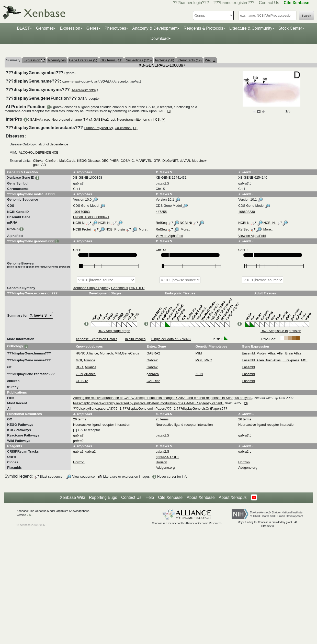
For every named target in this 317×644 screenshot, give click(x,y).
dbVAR (185, 161)
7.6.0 (30, 515)
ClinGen (51, 161)
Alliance (92, 353)
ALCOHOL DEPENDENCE (39, 152)
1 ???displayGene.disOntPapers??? (201, 409)
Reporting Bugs (103, 497)
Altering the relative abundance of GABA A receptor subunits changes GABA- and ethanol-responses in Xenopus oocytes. (163, 398)
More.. (144, 229)
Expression (70, 28)
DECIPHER (110, 161)
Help (150, 497)
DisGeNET (170, 161)
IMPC (208, 360)
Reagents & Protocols (203, 28)
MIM (118, 353)
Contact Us (269, 3)
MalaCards (67, 161)
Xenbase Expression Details (97, 339)
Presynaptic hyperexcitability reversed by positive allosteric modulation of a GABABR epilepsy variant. (148, 403)
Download (159, 38)
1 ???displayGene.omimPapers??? (146, 409)
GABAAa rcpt (40, 119)
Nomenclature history (84, 90)
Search (306, 16)
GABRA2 (153, 353)
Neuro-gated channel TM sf (71, 119)
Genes (92, 28)
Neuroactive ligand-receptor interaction (102, 425)
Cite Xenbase (170, 497)
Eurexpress (291, 360)
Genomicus (120, 288)
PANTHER (137, 288)
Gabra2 (152, 360)
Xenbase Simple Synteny (92, 288)
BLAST (23, 28)
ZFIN (79, 374)
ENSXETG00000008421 (91, 217)
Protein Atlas (266, 353)
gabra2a (153, 374)
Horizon (79, 462)
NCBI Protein (83, 229)
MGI (79, 360)
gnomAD (39, 165)
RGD (79, 367)
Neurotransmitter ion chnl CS (138, 119)
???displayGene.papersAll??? (95, 409)
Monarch (106, 353)
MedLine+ (199, 161)
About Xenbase (201, 497)
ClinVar (38, 161)
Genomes (45, 28)
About (233, 498)
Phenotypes (115, 28)
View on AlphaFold (169, 236)
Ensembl (248, 353)
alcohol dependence (53, 144)
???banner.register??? (234, 3)
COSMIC (127, 161)
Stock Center (290, 28)
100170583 (81, 212)
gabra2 (78, 451)
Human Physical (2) (98, 128)
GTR (157, 161)
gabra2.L (245, 451)
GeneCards (130, 353)
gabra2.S (162, 451)
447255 (161, 212)
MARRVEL (144, 161)
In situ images (135, 339)
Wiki (210, 60)
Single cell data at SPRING (171, 339)
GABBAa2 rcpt (104, 119)
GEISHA (82, 381)
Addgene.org (165, 468)
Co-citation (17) (126, 128)
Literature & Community (251, 28)
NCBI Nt (79, 223)
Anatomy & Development (155, 28)
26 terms (80, 419)
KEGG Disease (88, 161)
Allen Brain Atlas (289, 353)
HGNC (81, 353)
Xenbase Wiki (72, 497)
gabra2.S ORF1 (167, 457)
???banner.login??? (191, 3)
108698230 (247, 212)
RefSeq (161, 223)
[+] (169, 111)
